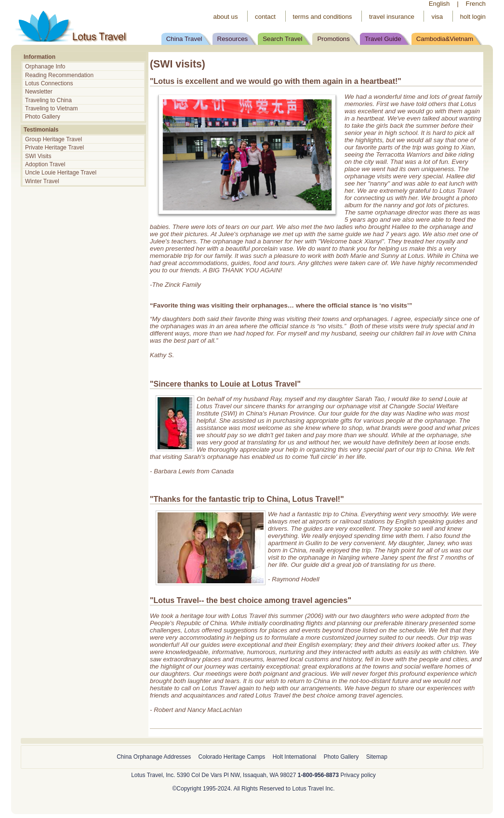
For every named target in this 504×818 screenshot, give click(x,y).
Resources (233, 39)
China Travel (184, 39)
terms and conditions (323, 17)
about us (225, 17)
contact (265, 17)
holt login (473, 17)
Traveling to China (48, 100)
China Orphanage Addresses (154, 757)
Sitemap (377, 757)
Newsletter (39, 92)
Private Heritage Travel (54, 148)
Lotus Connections (49, 83)
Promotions (333, 39)
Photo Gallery (43, 117)
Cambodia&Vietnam (445, 39)
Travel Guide (383, 39)
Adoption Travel (45, 164)
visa (437, 17)
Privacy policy (358, 775)
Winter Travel (43, 181)
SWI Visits (38, 156)
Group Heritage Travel (53, 139)
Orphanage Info (45, 67)
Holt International (295, 757)
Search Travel (282, 39)
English (439, 4)
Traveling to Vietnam (51, 108)
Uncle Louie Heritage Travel (61, 173)
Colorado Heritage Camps (232, 757)
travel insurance (392, 17)
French (476, 4)
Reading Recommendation (59, 75)
